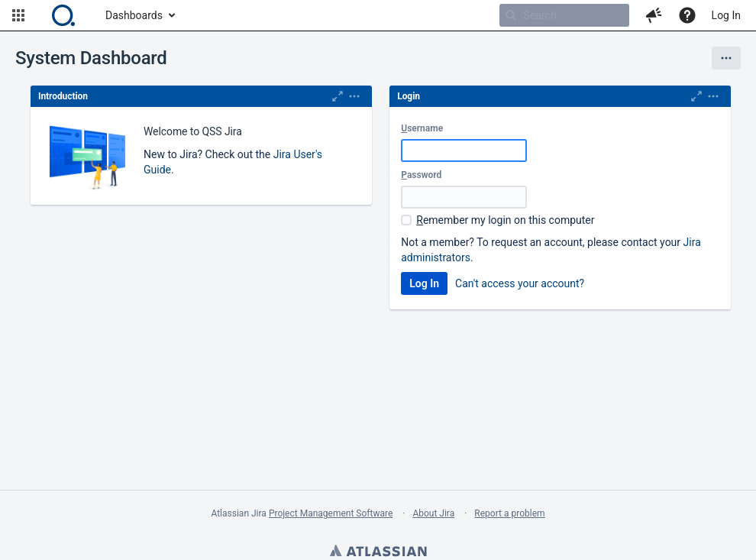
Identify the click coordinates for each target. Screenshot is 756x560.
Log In (726, 15)
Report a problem (509, 513)
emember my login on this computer (505, 220)
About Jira (433, 513)
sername (422, 128)
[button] (18, 15)
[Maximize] (338, 96)
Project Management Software (331, 513)
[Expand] (354, 96)
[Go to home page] (63, 15)
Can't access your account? (520, 283)
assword (421, 175)
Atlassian (378, 552)
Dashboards (134, 15)
